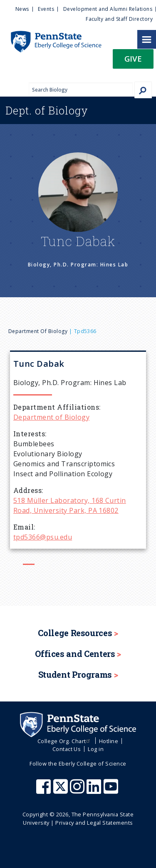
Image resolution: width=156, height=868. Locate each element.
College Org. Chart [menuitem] (65, 741)
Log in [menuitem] (96, 749)
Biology (47, 110)
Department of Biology (38, 331)
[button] (133, 61)
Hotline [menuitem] (109, 741)
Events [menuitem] (46, 9)
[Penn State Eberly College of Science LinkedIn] (95, 791)
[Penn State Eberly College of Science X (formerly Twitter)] (62, 791)
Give (133, 58)
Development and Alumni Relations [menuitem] (108, 9)
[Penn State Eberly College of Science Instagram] (78, 791)
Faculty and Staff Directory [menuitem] (119, 19)
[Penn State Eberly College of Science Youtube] (112, 791)
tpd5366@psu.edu (43, 537)
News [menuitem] (22, 9)
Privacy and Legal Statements (94, 823)
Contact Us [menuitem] (67, 749)
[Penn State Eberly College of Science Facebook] (45, 791)
